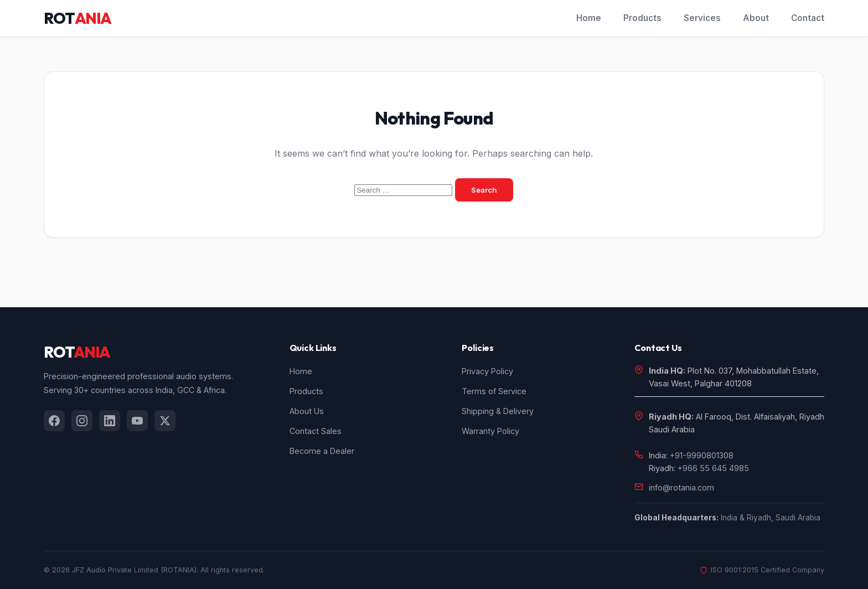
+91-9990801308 (702, 455)
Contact (808, 18)
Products (642, 18)
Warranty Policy (490, 431)
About (756, 18)
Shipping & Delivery (498, 411)
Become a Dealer (322, 451)
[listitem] (54, 421)
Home (589, 18)
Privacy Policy (487, 371)
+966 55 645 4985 (713, 468)
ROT (77, 18)
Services (702, 18)
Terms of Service (494, 391)
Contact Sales (316, 431)
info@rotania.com (681, 487)
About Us (307, 411)
